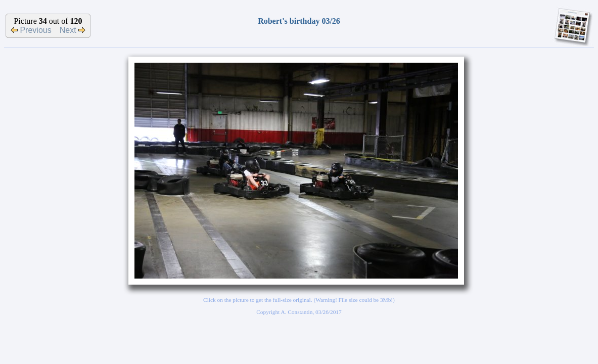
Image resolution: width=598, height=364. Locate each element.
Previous (31, 30)
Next (73, 30)
